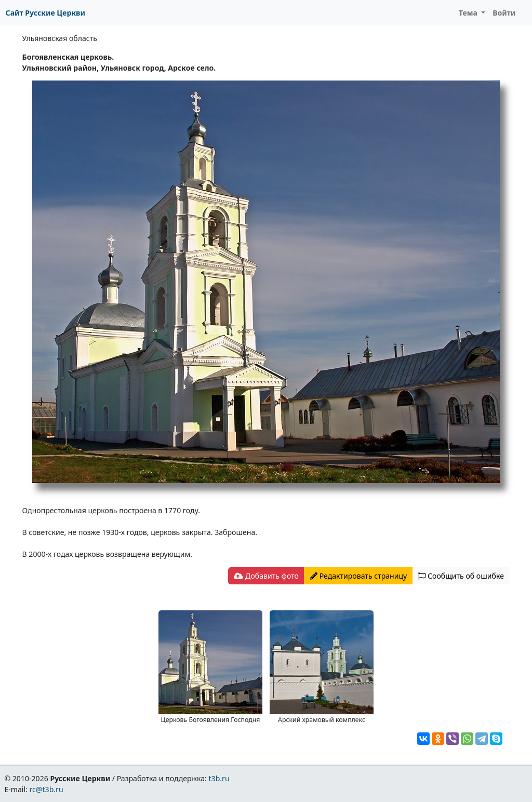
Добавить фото (266, 576)
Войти (504, 13)
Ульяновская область (60, 38)
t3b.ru (219, 778)
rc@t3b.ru (46, 789)
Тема (469, 13)
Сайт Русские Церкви (45, 13)
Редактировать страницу (358, 576)
